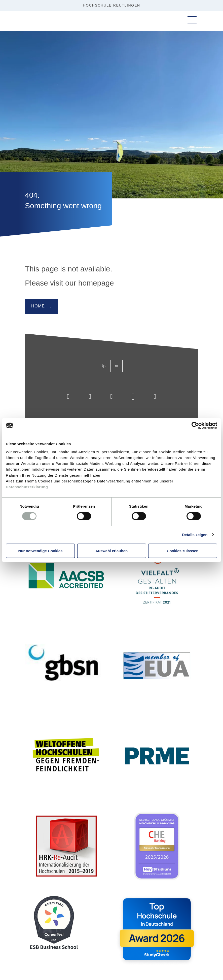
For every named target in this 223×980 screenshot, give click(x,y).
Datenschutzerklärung (27, 487)
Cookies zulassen (183, 551)
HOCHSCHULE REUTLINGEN (111, 5)
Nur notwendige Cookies (41, 551)
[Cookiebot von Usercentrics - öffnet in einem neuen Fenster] (195, 426)
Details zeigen (195, 535)
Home (38, 306)
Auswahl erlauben (111, 551)
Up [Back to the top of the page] (111, 366)
